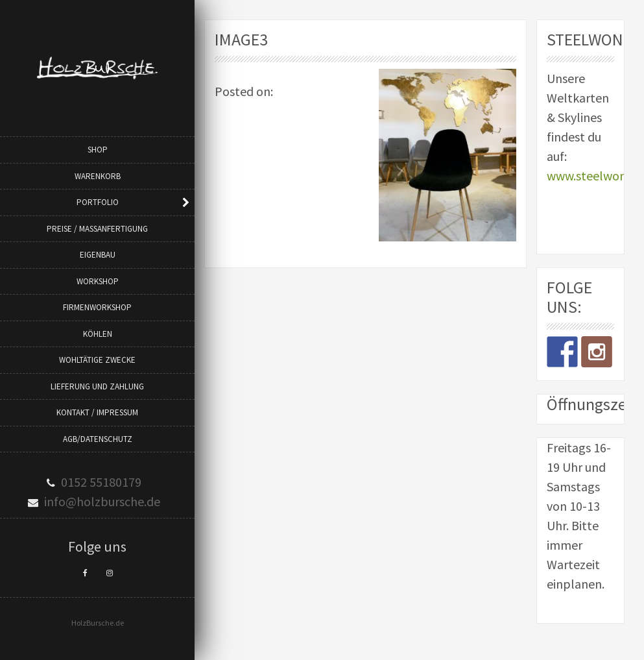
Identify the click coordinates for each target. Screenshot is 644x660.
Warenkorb (98, 176)
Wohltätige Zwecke (97, 360)
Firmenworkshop (97, 307)
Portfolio (98, 202)
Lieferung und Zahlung (97, 386)
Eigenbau (98, 255)
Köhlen (98, 334)
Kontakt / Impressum (97, 412)
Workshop (98, 281)
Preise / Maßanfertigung (97, 229)
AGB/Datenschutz (98, 439)
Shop (98, 150)
